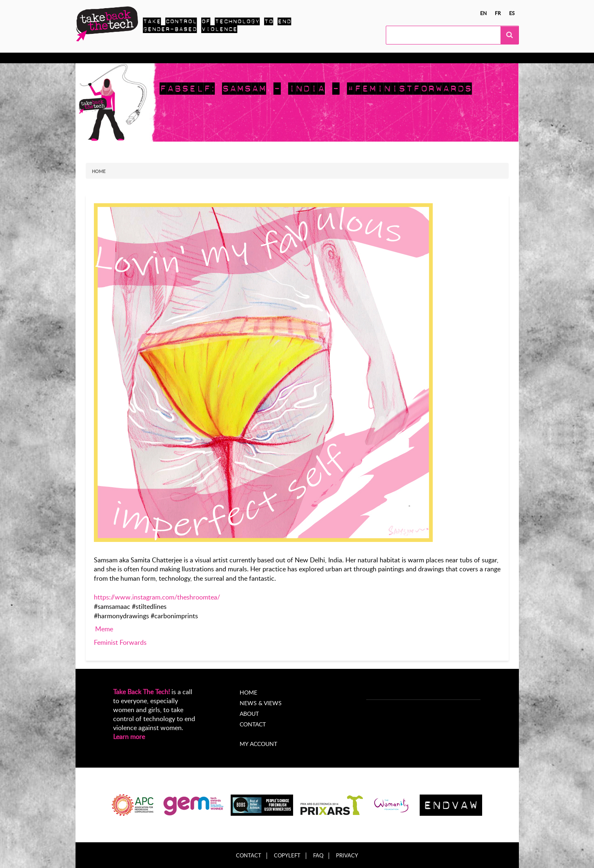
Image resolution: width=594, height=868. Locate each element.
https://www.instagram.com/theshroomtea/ (157, 597)
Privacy (347, 856)
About (295, 58)
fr (498, 13)
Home (99, 171)
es (512, 13)
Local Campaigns (201, 58)
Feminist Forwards (120, 642)
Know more (107, 58)
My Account (332, 58)
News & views (256, 58)
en (483, 13)
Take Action (151, 58)
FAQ (318, 856)
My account (258, 744)
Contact (253, 724)
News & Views (261, 703)
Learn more (129, 737)
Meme (104, 629)
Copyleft (287, 856)
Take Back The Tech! (141, 692)
